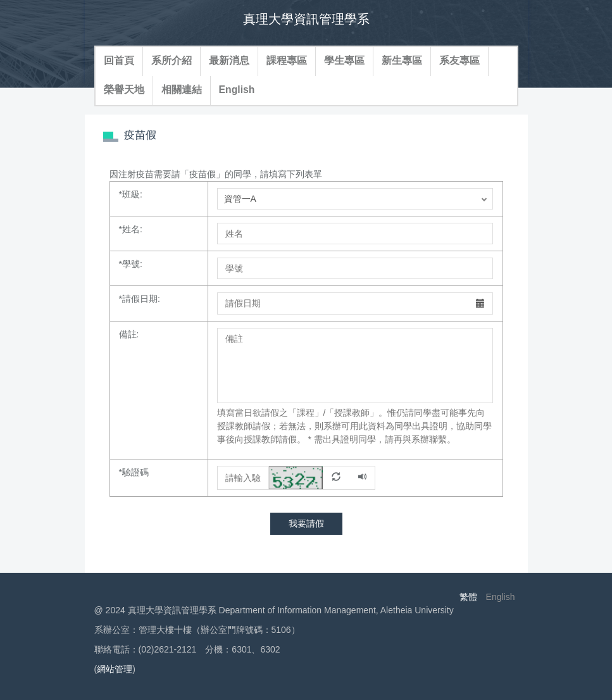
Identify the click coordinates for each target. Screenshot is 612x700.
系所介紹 (172, 60)
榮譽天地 (124, 90)
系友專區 (459, 60)
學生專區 (344, 60)
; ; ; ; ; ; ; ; (355, 199)
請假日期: (140, 299)
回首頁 (119, 60)
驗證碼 (134, 472)
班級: (131, 194)
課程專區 (287, 60)
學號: (131, 264)
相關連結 (182, 90)
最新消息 (229, 60)
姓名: (131, 229)
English (237, 90)
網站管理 (115, 669)
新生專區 (402, 60)
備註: (129, 334)
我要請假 (306, 523)
